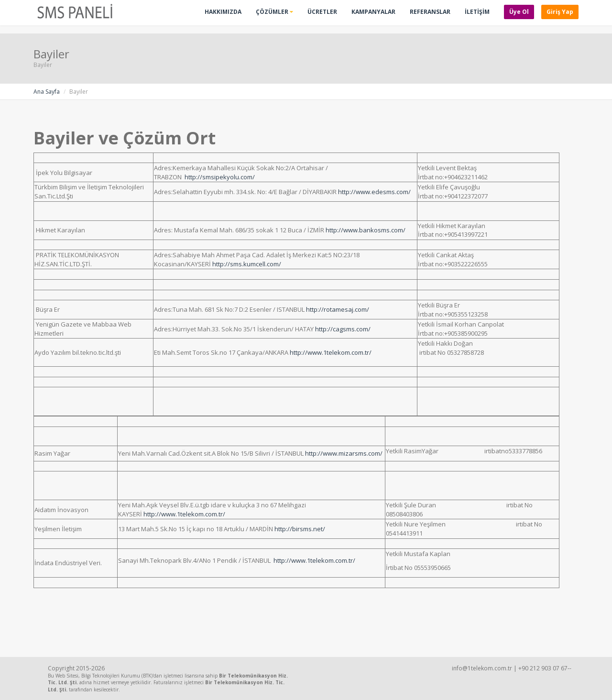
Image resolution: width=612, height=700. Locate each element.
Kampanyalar (373, 12)
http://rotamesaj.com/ (338, 309)
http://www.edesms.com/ (374, 192)
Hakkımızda (223, 12)
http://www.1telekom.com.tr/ (331, 352)
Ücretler (322, 12)
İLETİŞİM (477, 12)
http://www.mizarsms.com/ (344, 453)
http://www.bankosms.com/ (366, 230)
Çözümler (274, 12)
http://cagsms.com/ (343, 329)
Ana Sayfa (47, 92)
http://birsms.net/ (300, 529)
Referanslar (430, 12)
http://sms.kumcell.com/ (247, 264)
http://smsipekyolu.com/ (220, 177)
